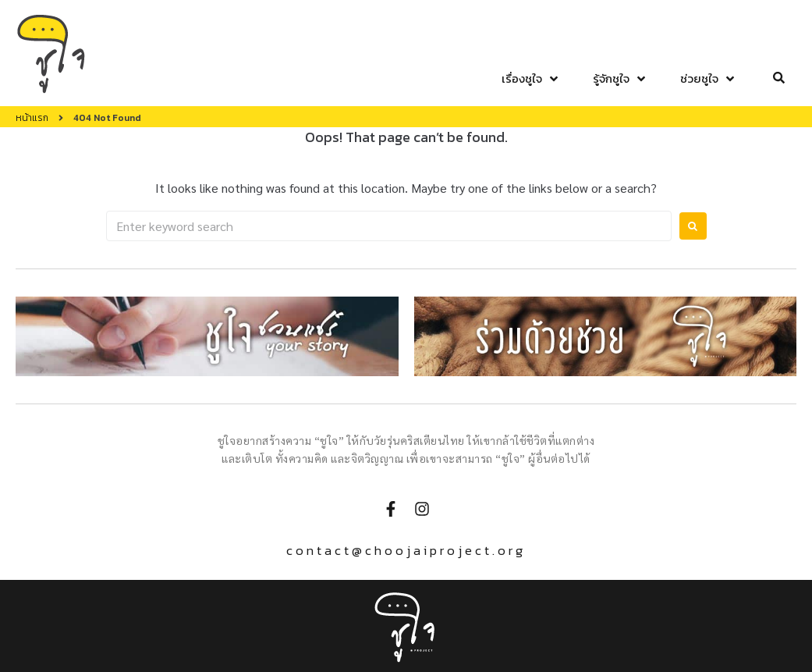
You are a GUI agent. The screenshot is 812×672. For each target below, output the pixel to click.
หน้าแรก (32, 118)
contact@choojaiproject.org (406, 550)
